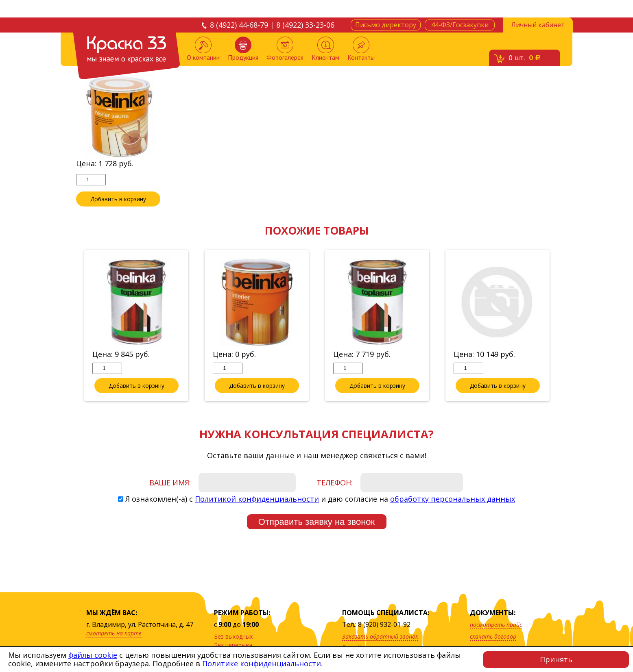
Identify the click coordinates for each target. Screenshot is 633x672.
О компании (203, 49)
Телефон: (335, 483)
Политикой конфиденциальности (257, 499)
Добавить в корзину (118, 199)
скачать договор (493, 636)
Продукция (243, 49)
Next (563, 326)
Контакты (361, 49)
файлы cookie (93, 655)
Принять (556, 659)
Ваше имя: (170, 483)
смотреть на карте (114, 633)
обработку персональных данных (453, 499)
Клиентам (325, 49)
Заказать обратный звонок (380, 636)
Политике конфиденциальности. (262, 663)
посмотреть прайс (496, 625)
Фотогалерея (285, 49)
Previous (70, 326)
